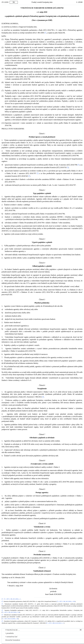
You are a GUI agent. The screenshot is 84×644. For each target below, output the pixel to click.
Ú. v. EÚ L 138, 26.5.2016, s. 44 (11, 612)
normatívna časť (11, 637)
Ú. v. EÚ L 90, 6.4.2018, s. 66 (10, 619)
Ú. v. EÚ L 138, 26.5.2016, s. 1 (12, 599)
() (45, 33)
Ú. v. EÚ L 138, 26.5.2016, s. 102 (66, 601)
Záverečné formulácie (13, 640)
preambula (9, 633)
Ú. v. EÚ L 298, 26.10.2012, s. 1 (55, 623)
